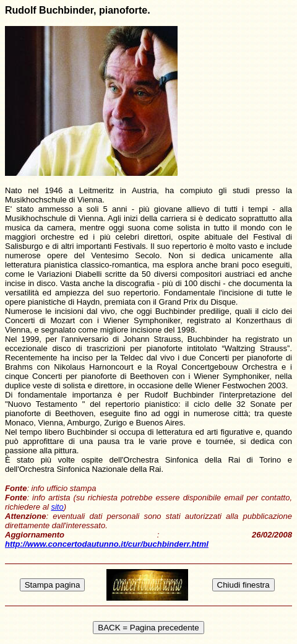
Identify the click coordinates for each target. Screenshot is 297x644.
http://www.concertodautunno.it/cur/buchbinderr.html (107, 544)
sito (57, 507)
